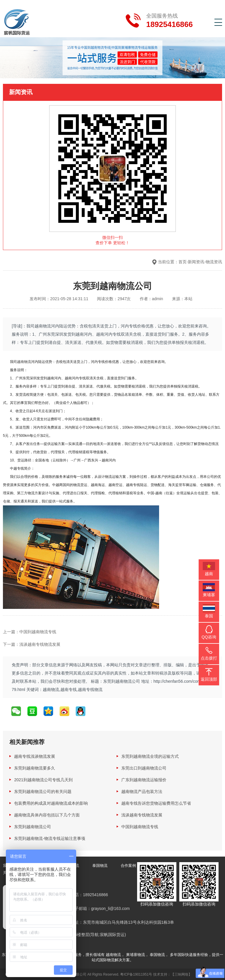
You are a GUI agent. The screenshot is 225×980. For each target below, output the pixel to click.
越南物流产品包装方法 (142, 791)
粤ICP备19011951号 (136, 974)
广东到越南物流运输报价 (144, 779)
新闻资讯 (196, 262)
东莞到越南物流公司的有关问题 (43, 791)
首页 (183, 262)
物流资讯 (214, 262)
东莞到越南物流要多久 (35, 768)
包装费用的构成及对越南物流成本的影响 (51, 803)
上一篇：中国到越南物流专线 (30, 631)
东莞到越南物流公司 (33, 826)
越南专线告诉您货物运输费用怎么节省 (156, 803)
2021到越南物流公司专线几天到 (43, 779)
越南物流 (24, 361)
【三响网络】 (181, 974)
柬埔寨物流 (135, 954)
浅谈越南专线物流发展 (142, 815)
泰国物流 (100, 865)
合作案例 (128, 865)
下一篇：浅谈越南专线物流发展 (32, 644)
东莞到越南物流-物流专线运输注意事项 (50, 838)
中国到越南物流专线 (140, 826)
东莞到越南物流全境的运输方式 (150, 756)
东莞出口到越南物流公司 (144, 768)
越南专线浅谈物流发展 (35, 756)
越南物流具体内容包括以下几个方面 (47, 815)
